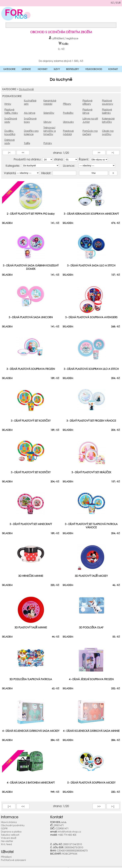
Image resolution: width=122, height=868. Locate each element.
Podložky (68, 113)
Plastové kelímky (107, 111)
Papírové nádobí (68, 132)
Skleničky (49, 113)
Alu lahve (30, 113)
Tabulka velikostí (10, 835)
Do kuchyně (26, 89)
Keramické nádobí (50, 102)
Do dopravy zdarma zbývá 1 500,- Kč (61, 61)
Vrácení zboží (9, 838)
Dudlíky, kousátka (10, 132)
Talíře (27, 143)
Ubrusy (47, 122)
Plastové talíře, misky (11, 111)
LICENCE (26, 69)
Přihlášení (6, 857)
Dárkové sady (10, 141)
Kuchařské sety (30, 102)
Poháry (48, 143)
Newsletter (7, 841)
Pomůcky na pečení (90, 132)
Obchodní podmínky (13, 825)
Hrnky (8, 104)
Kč (112, 3)
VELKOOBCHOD (94, 69)
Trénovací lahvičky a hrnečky (50, 131)
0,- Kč (61, 49)
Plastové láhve (87, 111)
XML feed (6, 844)
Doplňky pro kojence (31, 132)
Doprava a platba (11, 832)
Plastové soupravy (108, 102)
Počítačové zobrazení (13, 860)
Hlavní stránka (9, 822)
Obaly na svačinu (108, 132)
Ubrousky (68, 122)
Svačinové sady (11, 120)
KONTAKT (113, 69)
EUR (118, 3)
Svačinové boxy (30, 120)
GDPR (4, 828)
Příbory (67, 104)
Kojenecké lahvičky (108, 120)
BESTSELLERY (72, 69)
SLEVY (57, 69)
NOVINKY (43, 69)
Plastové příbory (87, 102)
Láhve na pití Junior (90, 120)
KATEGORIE (9, 69)
